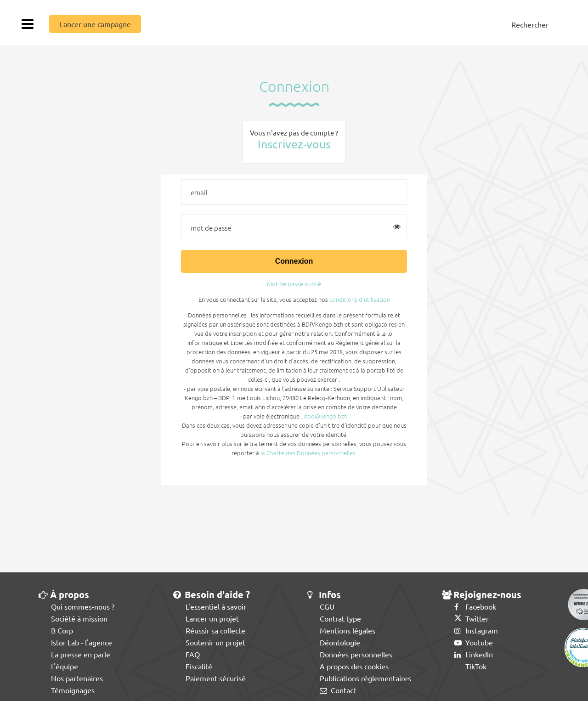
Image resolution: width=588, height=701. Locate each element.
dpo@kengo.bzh (325, 416)
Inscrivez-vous (294, 144)
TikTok (470, 666)
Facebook (475, 606)
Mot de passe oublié (294, 284)
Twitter (472, 618)
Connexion (294, 261)
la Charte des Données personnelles (308, 453)
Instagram (476, 630)
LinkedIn (474, 654)
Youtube (474, 642)
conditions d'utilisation (360, 299)
